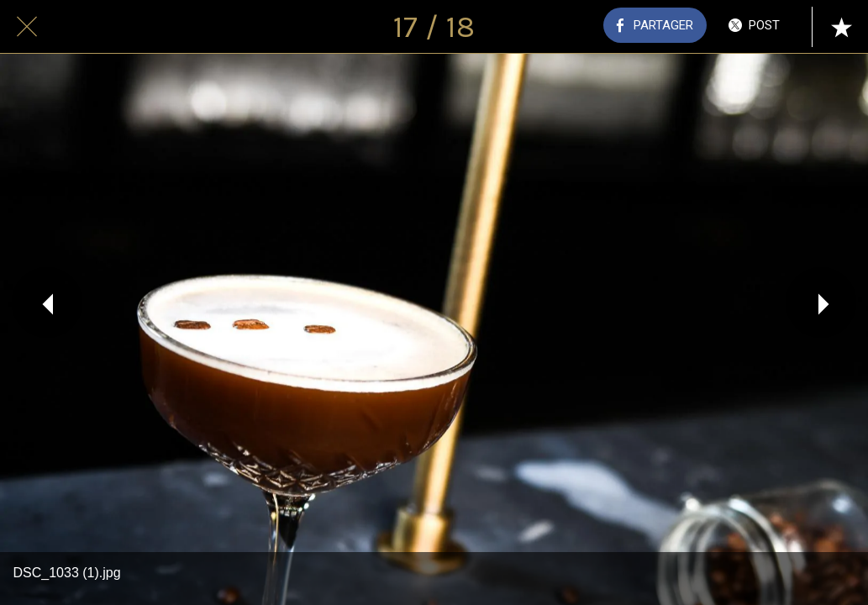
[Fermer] (27, 27)
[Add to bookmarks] (841, 27)
